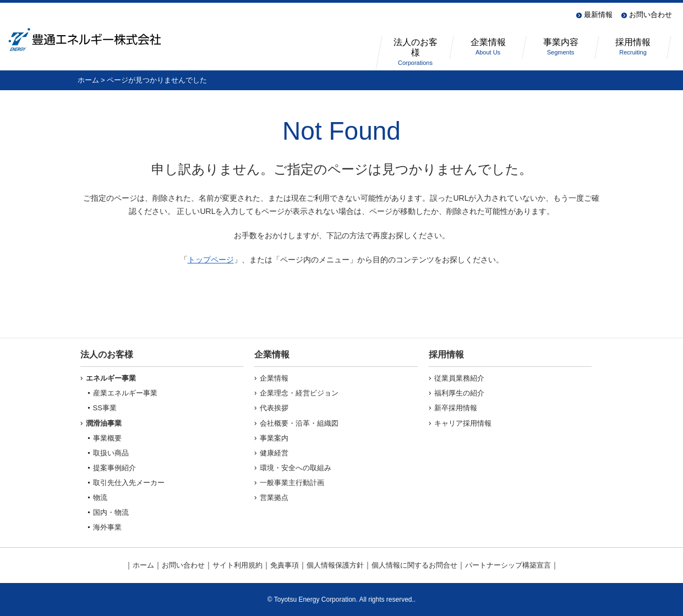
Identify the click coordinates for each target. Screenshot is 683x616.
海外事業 (107, 527)
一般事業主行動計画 (292, 483)
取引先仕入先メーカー (129, 483)
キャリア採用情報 (463, 423)
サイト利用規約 (237, 565)
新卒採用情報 (456, 408)
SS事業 (105, 408)
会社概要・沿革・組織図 (299, 423)
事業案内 (274, 438)
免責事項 (285, 565)
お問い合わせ (651, 15)
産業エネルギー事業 (125, 393)
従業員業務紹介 (459, 378)
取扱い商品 (111, 453)
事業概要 (107, 438)
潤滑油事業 (104, 423)
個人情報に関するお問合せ (414, 565)
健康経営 (274, 453)
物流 (100, 497)
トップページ (211, 260)
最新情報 (598, 15)
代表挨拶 (274, 408)
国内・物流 (111, 512)
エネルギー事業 (111, 378)
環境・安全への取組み (296, 468)
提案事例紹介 (114, 468)
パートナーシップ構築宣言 (508, 565)
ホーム (88, 80)
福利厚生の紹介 (459, 393)
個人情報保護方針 (335, 565)
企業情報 (274, 378)
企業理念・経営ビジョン (299, 393)
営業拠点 (274, 497)
